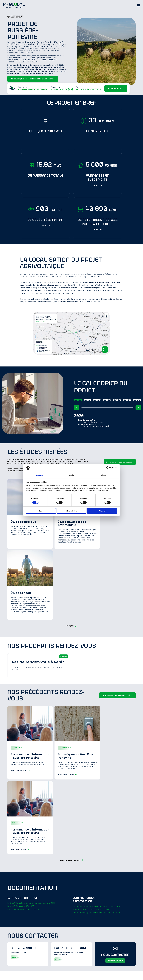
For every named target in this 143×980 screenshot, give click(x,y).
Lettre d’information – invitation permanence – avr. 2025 (31, 903)
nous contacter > (115, 961)
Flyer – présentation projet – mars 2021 (24, 909)
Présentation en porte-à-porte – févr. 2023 (91, 910)
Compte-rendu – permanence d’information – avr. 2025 (96, 906)
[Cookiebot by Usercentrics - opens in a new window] (108, 468)
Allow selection (71, 511)
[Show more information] (98, 185)
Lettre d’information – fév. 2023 (21, 906)
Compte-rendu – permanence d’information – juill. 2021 (96, 913)
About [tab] (104, 475)
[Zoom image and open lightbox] (105, 349)
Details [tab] (71, 475)
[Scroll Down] (116, 88)
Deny (41, 511)
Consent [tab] (39, 475)
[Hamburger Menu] (139, 5)
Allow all (102, 511)
